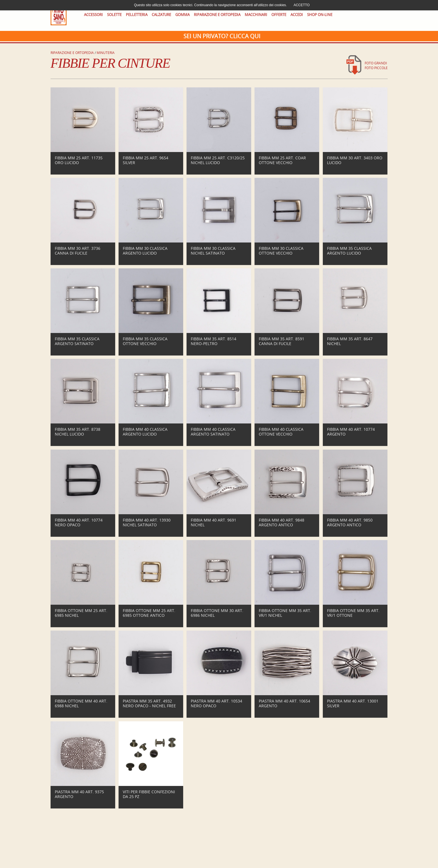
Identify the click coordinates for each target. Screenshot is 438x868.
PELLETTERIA (137, 15)
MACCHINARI (256, 15)
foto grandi (376, 63)
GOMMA (182, 15)
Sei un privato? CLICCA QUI (222, 36)
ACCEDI (297, 15)
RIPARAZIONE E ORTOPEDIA (217, 15)
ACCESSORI (93, 15)
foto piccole (376, 68)
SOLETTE (114, 15)
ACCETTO (302, 5)
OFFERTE (279, 15)
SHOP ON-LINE (320, 15)
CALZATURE (161, 15)
